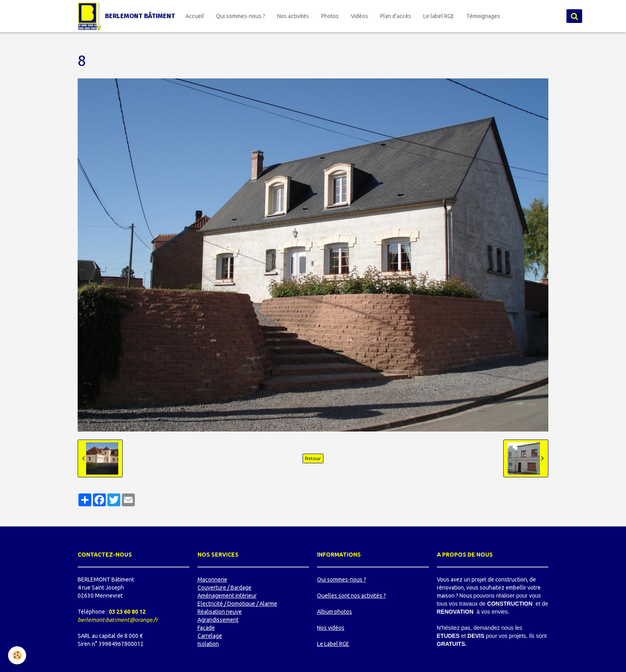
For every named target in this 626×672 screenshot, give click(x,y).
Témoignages (483, 16)
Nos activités (293, 16)
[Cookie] (17, 655)
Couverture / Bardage (224, 588)
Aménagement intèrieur (227, 596)
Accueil (195, 16)
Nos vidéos (331, 628)
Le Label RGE (333, 644)
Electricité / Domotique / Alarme (237, 604)
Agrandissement (218, 620)
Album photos (335, 612)
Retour (313, 458)
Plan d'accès (396, 16)
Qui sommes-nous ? (241, 16)
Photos (330, 16)
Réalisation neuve (220, 612)
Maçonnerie (212, 580)
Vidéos (359, 16)
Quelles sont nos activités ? (351, 596)
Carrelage (210, 636)
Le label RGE (439, 16)
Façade (206, 628)
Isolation (208, 644)
